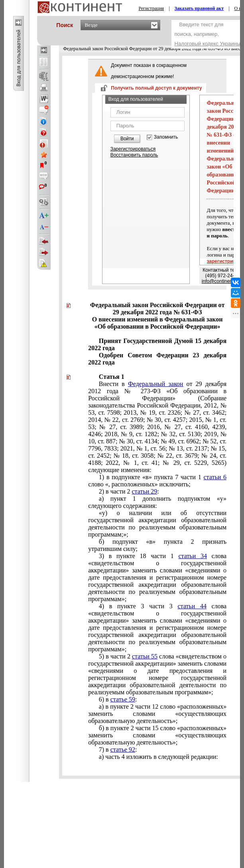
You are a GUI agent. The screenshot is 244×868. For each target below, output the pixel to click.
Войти (127, 139)
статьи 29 (144, 491)
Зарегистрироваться (133, 149)
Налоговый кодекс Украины (208, 44)
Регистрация (152, 8)
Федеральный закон (155, 384)
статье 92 (123, 749)
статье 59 (123, 699)
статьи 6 (215, 477)
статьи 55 (145, 656)
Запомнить (166, 137)
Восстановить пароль (134, 155)
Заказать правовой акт (199, 8)
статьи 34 (193, 556)
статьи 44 (192, 606)
